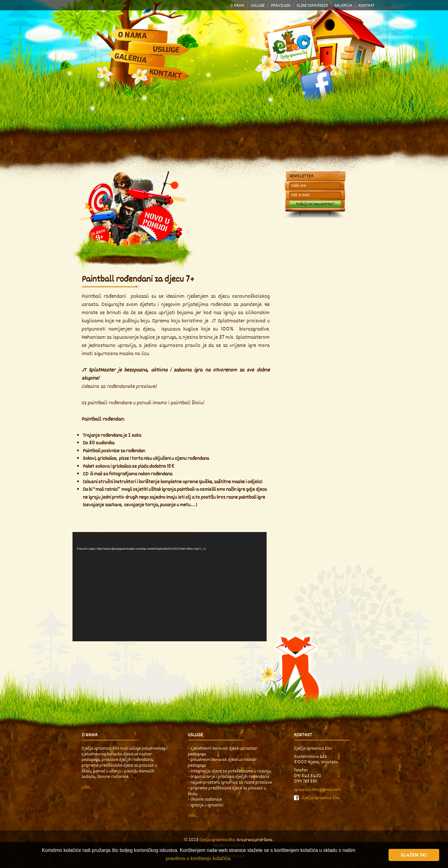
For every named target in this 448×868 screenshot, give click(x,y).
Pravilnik (281, 5)
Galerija (343, 5)
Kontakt (366, 5)
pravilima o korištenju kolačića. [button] (199, 858)
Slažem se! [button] (414, 855)
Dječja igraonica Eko (291, 44)
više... (87, 787)
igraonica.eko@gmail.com (317, 790)
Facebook (315, 85)
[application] (170, 587)
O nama (237, 5)
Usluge (258, 5)
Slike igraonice (312, 5)
